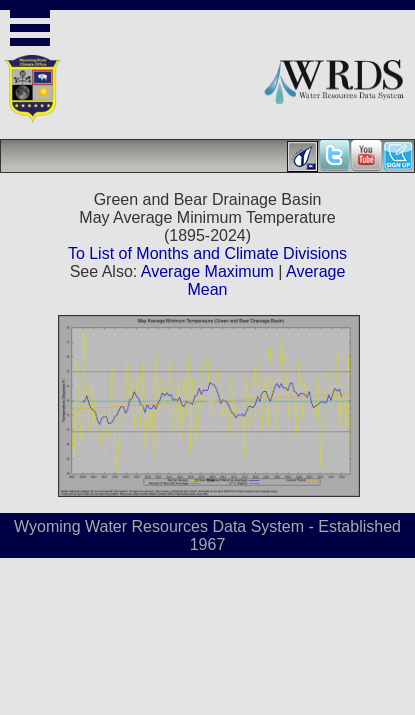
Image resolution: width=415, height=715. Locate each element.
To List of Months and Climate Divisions (207, 253)
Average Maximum (207, 271)
